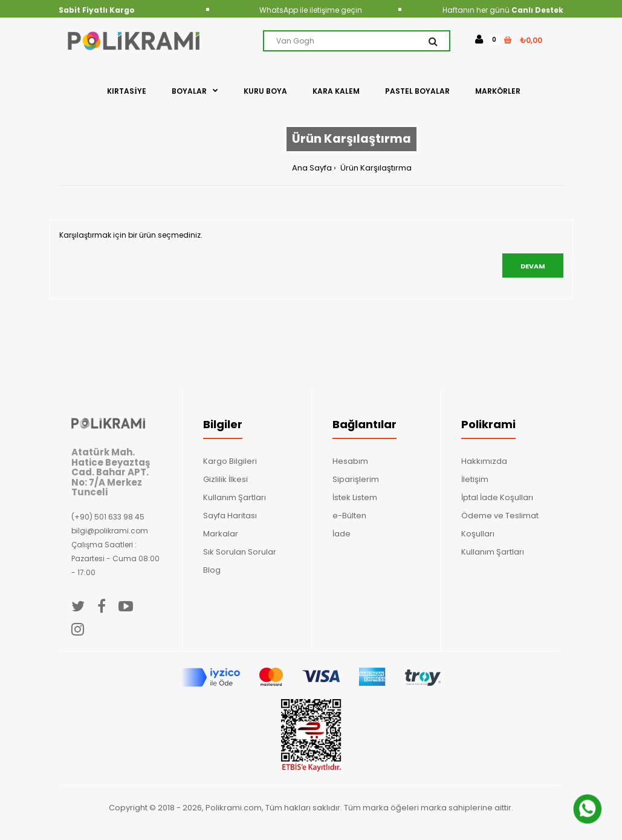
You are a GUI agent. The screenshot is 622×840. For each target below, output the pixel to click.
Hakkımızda (484, 461)
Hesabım (350, 461)
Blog (212, 570)
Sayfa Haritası (230, 516)
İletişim (475, 479)
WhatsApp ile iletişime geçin (311, 10)
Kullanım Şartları (235, 497)
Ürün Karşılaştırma (375, 168)
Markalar (221, 534)
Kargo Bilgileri (230, 461)
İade (342, 534)
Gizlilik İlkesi (225, 479)
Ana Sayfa (312, 168)
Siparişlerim (356, 479)
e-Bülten (349, 516)
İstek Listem (355, 497)
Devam (533, 266)
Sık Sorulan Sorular (240, 552)
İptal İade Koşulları (497, 497)
